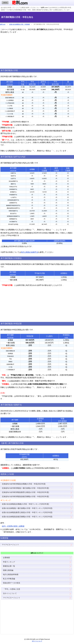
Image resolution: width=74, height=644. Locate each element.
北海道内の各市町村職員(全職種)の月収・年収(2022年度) (24, 484)
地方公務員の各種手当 (30, 252)
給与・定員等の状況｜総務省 (13, 526)
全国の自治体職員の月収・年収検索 (19, 24)
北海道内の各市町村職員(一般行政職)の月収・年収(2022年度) (25, 488)
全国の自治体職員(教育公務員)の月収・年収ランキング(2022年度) (27, 512)
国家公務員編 (8, 570)
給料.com (3, 24)
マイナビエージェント (10, 545)
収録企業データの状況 (12, 583)
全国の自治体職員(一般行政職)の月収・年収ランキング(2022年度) (27, 508)
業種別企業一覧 (9, 566)
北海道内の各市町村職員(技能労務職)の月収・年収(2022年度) (25, 497)
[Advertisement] (37, 51)
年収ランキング (9, 562)
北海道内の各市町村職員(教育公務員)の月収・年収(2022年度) (25, 492)
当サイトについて (10, 593)
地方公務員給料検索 (11, 574)
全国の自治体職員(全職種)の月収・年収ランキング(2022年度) (25, 504)
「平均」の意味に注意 (12, 589)
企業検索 (6, 558)
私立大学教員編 (9, 579)
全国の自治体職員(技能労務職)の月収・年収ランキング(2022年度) (27, 517)
